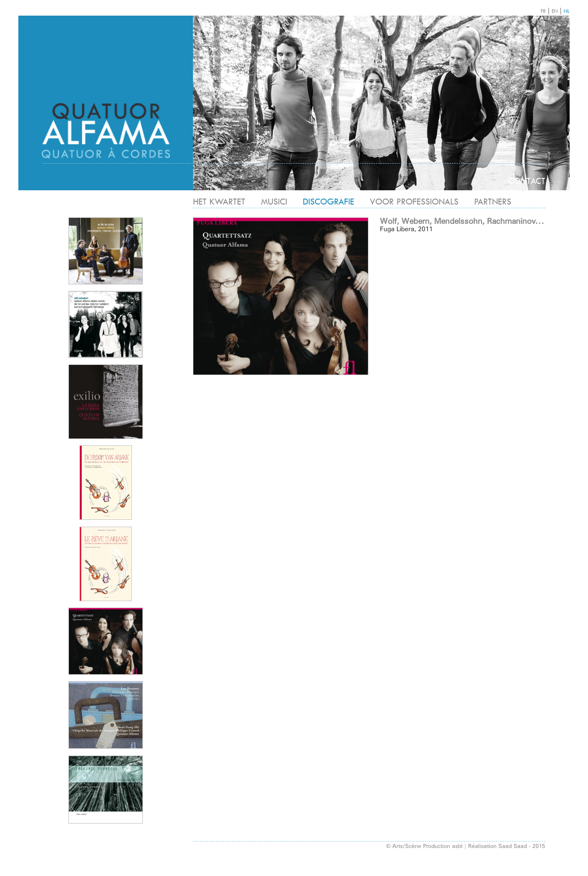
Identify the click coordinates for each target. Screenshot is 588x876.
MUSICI (274, 202)
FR (543, 11)
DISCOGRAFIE (328, 202)
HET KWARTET (219, 202)
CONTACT (527, 181)
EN (555, 11)
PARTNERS (493, 202)
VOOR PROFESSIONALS (414, 202)
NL (567, 11)
